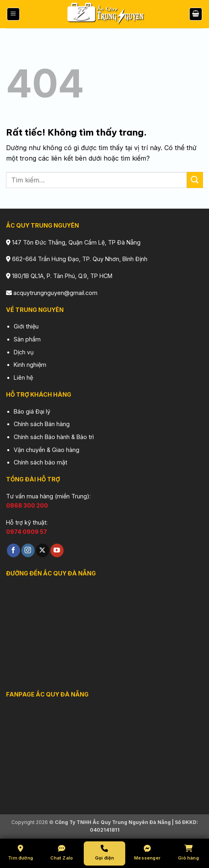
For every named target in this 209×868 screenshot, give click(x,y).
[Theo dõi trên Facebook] (13, 550)
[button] (13, 14)
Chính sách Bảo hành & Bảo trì (54, 437)
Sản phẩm (27, 339)
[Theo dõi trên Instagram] (28, 550)
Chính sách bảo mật (40, 462)
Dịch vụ (24, 352)
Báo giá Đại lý (32, 411)
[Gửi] (195, 180)
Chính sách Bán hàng (42, 424)
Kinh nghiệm (30, 365)
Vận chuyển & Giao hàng (47, 450)
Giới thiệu (26, 326)
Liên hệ (23, 378)
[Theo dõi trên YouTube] (57, 550)
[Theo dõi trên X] (42, 550)
